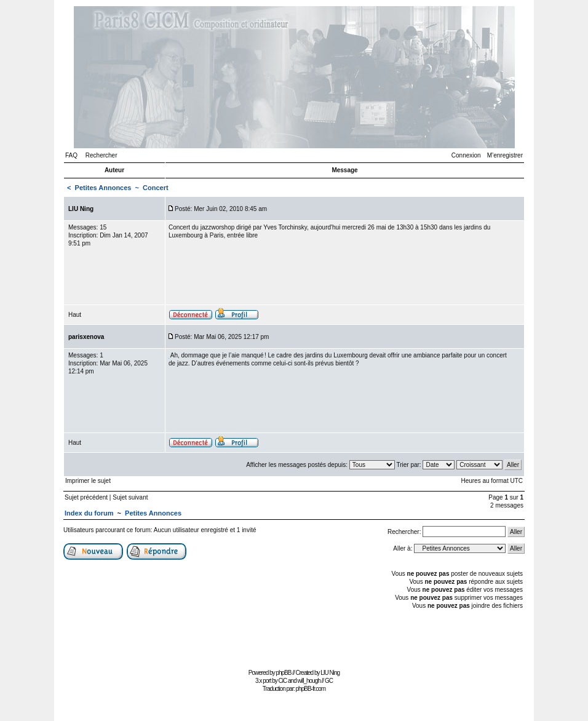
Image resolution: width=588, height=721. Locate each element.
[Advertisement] (294, 638)
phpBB (283, 673)
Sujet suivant (130, 497)
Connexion (466, 155)
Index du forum (89, 513)
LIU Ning (330, 673)
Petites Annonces (103, 188)
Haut (75, 315)
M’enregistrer (505, 155)
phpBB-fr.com (311, 689)
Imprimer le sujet (88, 481)
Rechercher (101, 155)
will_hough (309, 681)
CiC (283, 681)
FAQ (71, 155)
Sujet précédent (86, 497)
